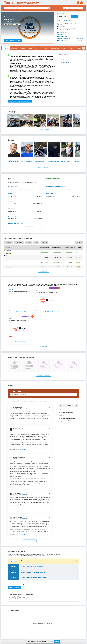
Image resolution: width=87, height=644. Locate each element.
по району (73, 8)
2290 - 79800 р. (57, 252)
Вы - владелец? (60, 14)
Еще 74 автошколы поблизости (13, 40)
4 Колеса (8, 261)
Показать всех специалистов (43, 168)
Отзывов (16, 24)
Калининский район (63, 38)
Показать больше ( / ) (30, 541)
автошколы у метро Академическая (66, 62)
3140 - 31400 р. (70, 252)
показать (74, 17)
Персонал (22, 48)
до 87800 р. (57, 267)
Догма (8, 256)
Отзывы (45, 8)
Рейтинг (71, 48)
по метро (80, 8)
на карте (60, 24)
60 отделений (62, 26)
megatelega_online (63, 37)
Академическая (62, 40)
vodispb (60, 35)
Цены (35, 8)
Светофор (8, 251)
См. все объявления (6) (43, 346)
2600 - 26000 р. (44, 252)
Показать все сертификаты (43, 375)
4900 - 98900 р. (57, 257)
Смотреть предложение (20, 312)
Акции (46, 48)
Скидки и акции (24, 8)
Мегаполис (9, 266)
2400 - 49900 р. (44, 257)
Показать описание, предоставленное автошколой (20, 101)
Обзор (6, 48)
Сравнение (38, 48)
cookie (37, 641)
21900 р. (44, 267)
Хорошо (57, 641)
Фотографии (14, 48)
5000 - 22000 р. (44, 262)
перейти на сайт (62, 33)
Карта (79, 48)
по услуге (66, 8)
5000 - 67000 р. (57, 262)
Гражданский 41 (25, 409)
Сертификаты (55, 48)
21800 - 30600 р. (70, 267)
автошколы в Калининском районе (68, 59)
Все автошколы (11, 8)
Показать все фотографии (43, 130)
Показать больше (43, 271)
